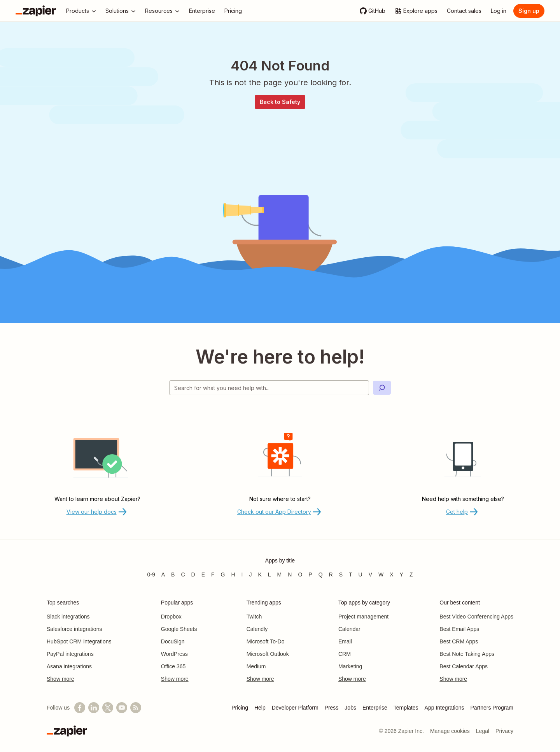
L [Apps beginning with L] (269, 575)
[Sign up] (529, 11)
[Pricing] (233, 11)
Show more (60, 679)
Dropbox (171, 617)
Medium (256, 666)
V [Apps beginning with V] (370, 575)
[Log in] (499, 11)
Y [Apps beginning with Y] (402, 575)
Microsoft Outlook (268, 654)
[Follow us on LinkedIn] (94, 708)
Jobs (350, 708)
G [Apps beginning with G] (223, 575)
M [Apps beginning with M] (280, 575)
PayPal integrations (70, 654)
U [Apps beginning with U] (360, 575)
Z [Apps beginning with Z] (411, 575)
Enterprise (375, 708)
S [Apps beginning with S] (341, 575)
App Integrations (444, 708)
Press (332, 708)
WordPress (174, 654)
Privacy (504, 731)
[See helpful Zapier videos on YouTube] (122, 708)
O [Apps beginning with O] (300, 575)
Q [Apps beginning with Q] (321, 575)
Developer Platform (295, 708)
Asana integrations (69, 666)
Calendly (257, 629)
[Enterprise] (202, 11)
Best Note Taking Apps (467, 654)
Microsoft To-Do (266, 641)
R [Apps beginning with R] (331, 575)
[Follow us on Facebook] (80, 708)
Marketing (350, 666)
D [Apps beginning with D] (193, 575)
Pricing (240, 708)
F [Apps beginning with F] (213, 575)
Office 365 (173, 666)
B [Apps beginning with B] (173, 575)
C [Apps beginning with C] (183, 575)
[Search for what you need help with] (269, 388)
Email (345, 641)
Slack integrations (68, 617)
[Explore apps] (416, 11)
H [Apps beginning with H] (233, 575)
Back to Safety (280, 102)
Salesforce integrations (74, 629)
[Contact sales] (464, 11)
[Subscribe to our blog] (136, 708)
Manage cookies (450, 731)
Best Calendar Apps (464, 666)
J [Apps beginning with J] (250, 575)
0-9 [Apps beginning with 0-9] (151, 575)
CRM (345, 654)
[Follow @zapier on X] (108, 708)
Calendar (349, 629)
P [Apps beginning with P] (310, 575)
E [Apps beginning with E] (203, 575)
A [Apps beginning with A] (163, 575)
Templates (406, 708)
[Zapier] (36, 11)
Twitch (254, 617)
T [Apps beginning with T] (351, 575)
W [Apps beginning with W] (381, 575)
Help (260, 708)
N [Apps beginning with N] (290, 575)
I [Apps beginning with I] (242, 575)
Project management (363, 617)
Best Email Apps (459, 629)
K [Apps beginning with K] (260, 575)
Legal (483, 731)
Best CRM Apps (459, 641)
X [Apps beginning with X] (391, 575)
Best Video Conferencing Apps (476, 617)
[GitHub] (373, 11)
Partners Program (492, 708)
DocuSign (173, 641)
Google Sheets (179, 629)
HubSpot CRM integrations (79, 641)
